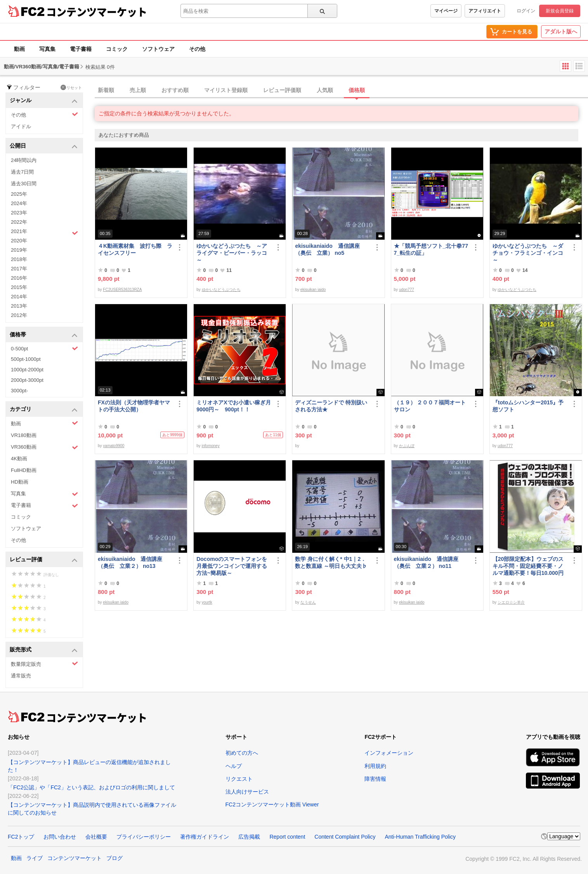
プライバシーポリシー (144, 837)
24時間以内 (24, 160)
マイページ (446, 11)
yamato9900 (114, 446)
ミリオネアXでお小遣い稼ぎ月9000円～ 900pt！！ (233, 406)
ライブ (35, 858)
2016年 (19, 278)
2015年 (19, 287)
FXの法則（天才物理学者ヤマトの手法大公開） (134, 406)
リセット (71, 87)
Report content (287, 837)
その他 (197, 49)
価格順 (357, 90)
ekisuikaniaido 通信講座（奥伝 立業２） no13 (130, 562)
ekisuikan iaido (313, 290)
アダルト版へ (561, 31)
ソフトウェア (158, 49)
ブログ (114, 858)
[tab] (341, 91)
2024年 (19, 203)
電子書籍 (81, 49)
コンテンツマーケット (97, 12)
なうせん (308, 602)
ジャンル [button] (44, 101)
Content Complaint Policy (345, 837)
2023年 (19, 213)
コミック (117, 49)
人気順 (325, 90)
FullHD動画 (24, 470)
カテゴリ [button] (44, 410)
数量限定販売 (44, 664)
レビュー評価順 (282, 90)
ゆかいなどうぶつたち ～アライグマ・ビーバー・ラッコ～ (232, 253)
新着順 (106, 90)
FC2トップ (21, 837)
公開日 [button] (44, 146)
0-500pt (44, 348)
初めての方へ (242, 753)
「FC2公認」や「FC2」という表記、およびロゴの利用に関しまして (91, 787)
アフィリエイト (485, 11)
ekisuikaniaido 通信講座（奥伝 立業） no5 (327, 249)
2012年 (19, 315)
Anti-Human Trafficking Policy (420, 837)
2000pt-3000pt (27, 380)
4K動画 (19, 459)
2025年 (19, 194)
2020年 (19, 241)
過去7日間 (22, 172)
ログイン (526, 11)
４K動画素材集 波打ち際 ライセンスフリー (135, 249)
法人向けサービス (247, 792)
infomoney (211, 446)
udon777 (407, 290)
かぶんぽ (407, 446)
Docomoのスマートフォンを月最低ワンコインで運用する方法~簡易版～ (232, 566)
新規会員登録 (560, 11)
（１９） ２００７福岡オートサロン (430, 406)
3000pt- (19, 391)
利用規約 (375, 766)
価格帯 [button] (44, 335)
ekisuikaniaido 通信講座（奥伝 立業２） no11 (426, 562)
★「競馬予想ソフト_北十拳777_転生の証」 (431, 249)
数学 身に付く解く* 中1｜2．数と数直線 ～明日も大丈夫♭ (331, 562)
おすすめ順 (175, 90)
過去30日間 (24, 184)
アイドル (21, 126)
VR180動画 (24, 435)
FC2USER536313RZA (122, 290)
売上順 (138, 90)
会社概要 (96, 837)
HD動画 (20, 482)
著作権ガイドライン (205, 837)
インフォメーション (389, 753)
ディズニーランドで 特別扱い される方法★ (331, 406)
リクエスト (239, 779)
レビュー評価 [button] (44, 560)
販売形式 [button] (44, 650)
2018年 (19, 259)
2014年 (19, 297)
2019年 (19, 250)
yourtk (207, 602)
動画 (19, 49)
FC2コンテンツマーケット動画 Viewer (272, 804)
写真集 (47, 49)
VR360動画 (44, 447)
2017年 (19, 269)
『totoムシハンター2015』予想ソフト (528, 406)
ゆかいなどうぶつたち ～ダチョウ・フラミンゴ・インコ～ (528, 253)
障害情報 (375, 779)
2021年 (44, 232)
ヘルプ (234, 766)
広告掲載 (249, 837)
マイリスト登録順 (226, 90)
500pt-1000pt (26, 359)
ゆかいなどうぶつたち (221, 290)
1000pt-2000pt (27, 370)
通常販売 (21, 676)
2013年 (19, 306)
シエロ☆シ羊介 (511, 602)
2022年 (19, 222)
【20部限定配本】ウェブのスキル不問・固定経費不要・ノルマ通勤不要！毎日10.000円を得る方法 (528, 566)
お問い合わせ (60, 837)
